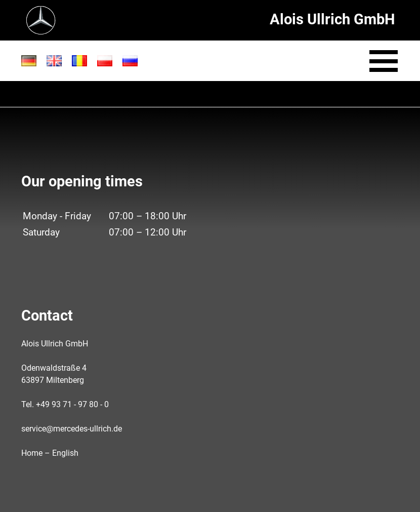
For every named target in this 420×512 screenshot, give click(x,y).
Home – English (50, 453)
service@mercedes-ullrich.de (72, 429)
